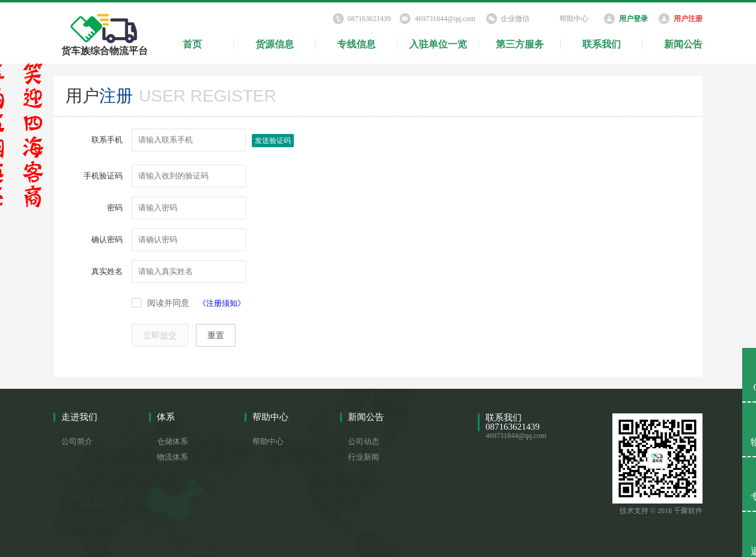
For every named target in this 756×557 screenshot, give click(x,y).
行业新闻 (364, 457)
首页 (192, 44)
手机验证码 (103, 176)
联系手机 (107, 140)
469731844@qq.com (445, 19)
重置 (216, 336)
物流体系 (172, 457)
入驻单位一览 (438, 44)
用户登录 (633, 19)
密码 (115, 208)
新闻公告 (683, 44)
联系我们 (602, 44)
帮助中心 (574, 19)
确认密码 (107, 239)
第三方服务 (520, 44)
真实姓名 (107, 271)
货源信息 (275, 44)
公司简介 (77, 441)
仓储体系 (172, 441)
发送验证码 (273, 141)
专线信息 (356, 44)
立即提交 (160, 336)
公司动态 (364, 441)
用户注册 (688, 19)
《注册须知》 (222, 303)
